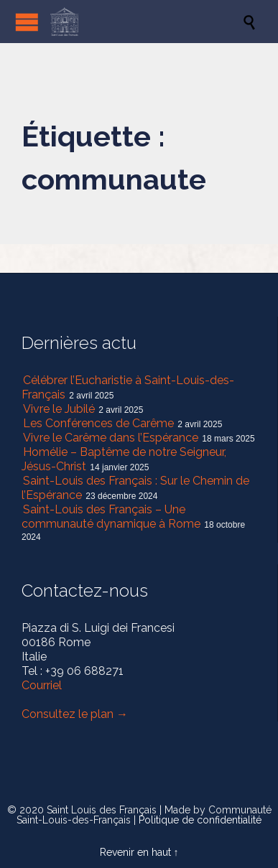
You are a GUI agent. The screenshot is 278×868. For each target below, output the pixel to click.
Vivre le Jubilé (59, 409)
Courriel (42, 685)
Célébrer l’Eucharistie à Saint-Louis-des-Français (128, 387)
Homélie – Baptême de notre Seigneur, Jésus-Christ (124, 459)
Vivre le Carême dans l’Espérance (111, 438)
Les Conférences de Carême (98, 423)
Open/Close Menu (27, 22)
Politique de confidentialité (200, 820)
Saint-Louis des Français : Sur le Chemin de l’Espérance (135, 488)
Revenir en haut (135, 852)
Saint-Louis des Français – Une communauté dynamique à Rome (111, 517)
